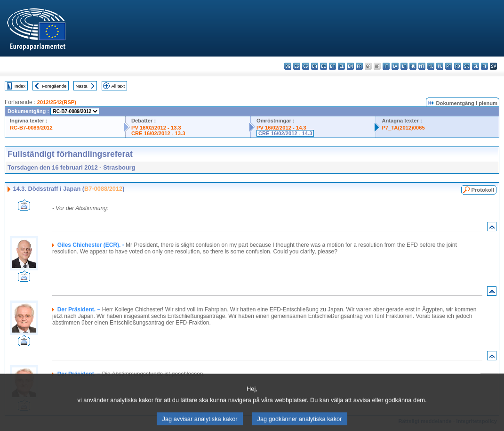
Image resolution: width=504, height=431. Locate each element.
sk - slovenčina (467, 66)
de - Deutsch (324, 66)
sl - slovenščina (476, 66)
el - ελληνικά (341, 66)
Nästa (82, 86)
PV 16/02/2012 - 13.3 (156, 128)
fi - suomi (484, 66)
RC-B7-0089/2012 (31, 128)
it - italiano (386, 66)
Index (20, 86)
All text (118, 86)
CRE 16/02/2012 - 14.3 (285, 133)
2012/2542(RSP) (57, 102)
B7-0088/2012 (103, 189)
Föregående (55, 86)
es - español (297, 66)
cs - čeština (306, 66)
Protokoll (483, 190)
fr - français (359, 66)
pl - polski (440, 66)
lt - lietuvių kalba (404, 66)
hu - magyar (413, 66)
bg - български (288, 66)
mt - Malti (422, 66)
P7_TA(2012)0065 (403, 128)
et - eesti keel (332, 66)
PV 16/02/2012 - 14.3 (281, 128)
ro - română (458, 66)
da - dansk (315, 66)
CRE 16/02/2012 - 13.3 (158, 133)
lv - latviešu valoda (395, 66)
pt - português (449, 66)
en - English (350, 66)
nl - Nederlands (431, 66)
